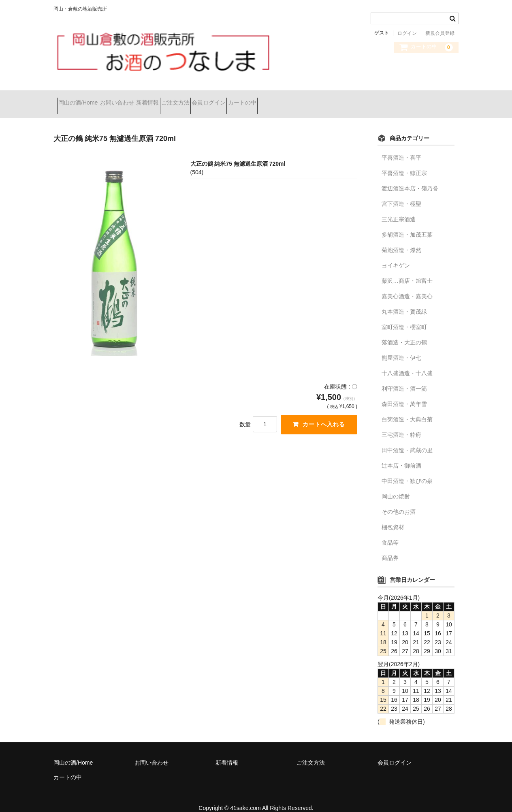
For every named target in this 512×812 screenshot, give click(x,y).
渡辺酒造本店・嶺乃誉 (410, 178)
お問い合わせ (135, 99)
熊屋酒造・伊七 (401, 347)
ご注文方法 (222, 99)
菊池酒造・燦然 (401, 239)
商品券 (390, 547)
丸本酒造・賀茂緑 (404, 301)
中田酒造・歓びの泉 (407, 470)
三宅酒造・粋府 (401, 424)
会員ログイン (270, 99)
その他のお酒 (399, 501)
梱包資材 (393, 517)
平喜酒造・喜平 (401, 147)
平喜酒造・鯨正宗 (404, 162)
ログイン (407, 33)
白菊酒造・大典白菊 (407, 409)
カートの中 (318, 99)
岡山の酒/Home (82, 99)
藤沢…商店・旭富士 (407, 270)
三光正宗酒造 (399, 209)
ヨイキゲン (396, 255)
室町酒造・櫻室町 (404, 316)
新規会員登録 (440, 33)
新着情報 (180, 99)
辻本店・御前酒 (401, 455)
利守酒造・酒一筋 (404, 378)
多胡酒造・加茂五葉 (407, 224)
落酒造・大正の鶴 (404, 332)
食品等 (390, 532)
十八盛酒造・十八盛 (407, 363)
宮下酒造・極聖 (401, 193)
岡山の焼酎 (396, 486)
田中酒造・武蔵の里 (407, 440)
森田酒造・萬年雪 (404, 393)
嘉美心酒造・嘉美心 (407, 286)
